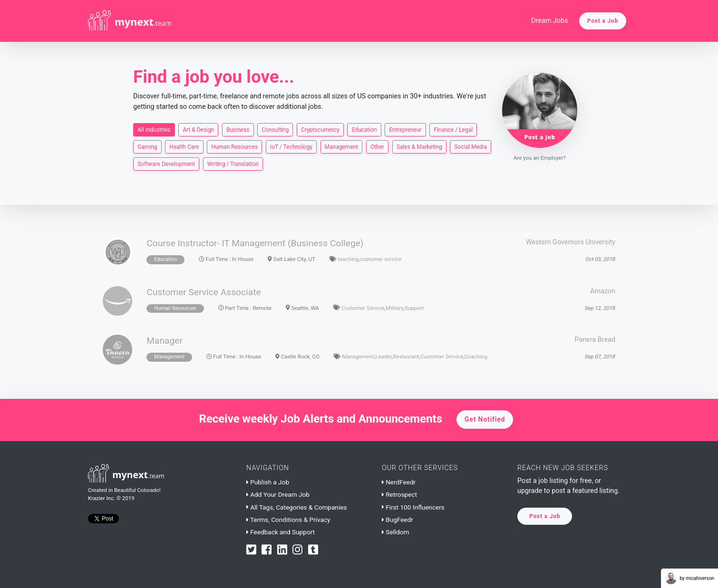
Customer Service (363, 308)
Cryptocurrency (320, 129)
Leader (383, 357)
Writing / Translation (233, 164)
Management (342, 146)
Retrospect (399, 494)
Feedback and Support (281, 532)
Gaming (147, 146)
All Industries (154, 129)
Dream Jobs (550, 21)
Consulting (275, 129)
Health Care (184, 146)
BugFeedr (398, 520)
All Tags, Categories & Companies (296, 507)
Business (238, 129)
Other (377, 146)
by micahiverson (690, 578)
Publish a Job (268, 482)
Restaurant (406, 357)
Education (364, 129)
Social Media (471, 146)
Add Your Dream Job (278, 494)
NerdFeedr (399, 482)
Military (394, 308)
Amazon (603, 291)
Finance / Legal (453, 129)
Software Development (166, 164)
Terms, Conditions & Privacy (288, 520)
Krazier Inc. (102, 498)
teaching (348, 259)
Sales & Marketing (419, 146)
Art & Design (198, 129)
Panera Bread (595, 340)
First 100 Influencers (413, 507)
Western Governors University (571, 242)
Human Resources (234, 146)
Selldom (395, 532)
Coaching (476, 357)
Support (414, 308)
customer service (381, 259)
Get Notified (485, 419)
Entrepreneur (405, 129)
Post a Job (603, 21)
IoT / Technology (291, 146)
